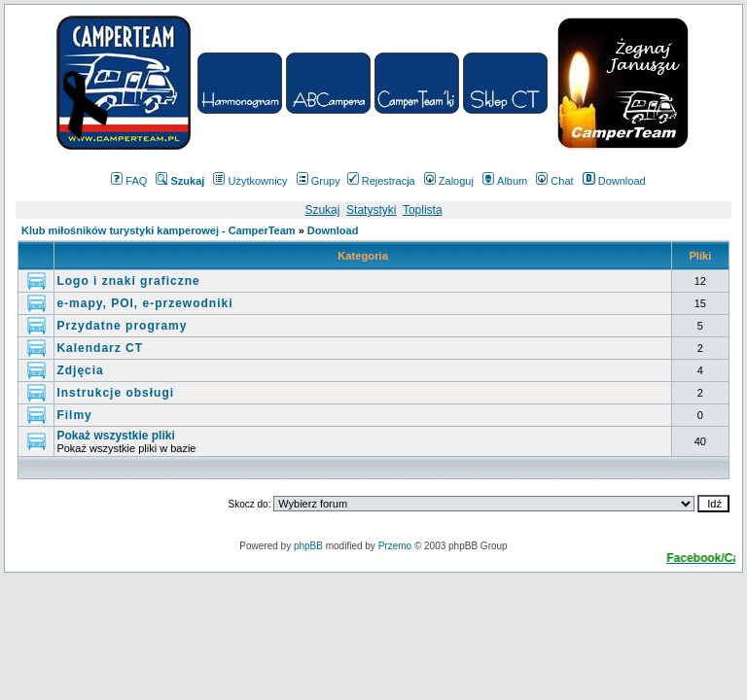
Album (505, 181)
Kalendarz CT (100, 348)
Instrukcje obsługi (115, 393)
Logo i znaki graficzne (128, 281)
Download (614, 181)
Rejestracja (381, 181)
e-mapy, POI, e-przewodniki (144, 303)
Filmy (74, 415)
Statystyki (371, 210)
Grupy (319, 181)
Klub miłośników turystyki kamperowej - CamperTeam (159, 230)
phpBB (308, 546)
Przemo (395, 546)
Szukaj (322, 210)
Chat (554, 181)
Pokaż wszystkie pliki (115, 436)
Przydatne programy (122, 326)
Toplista (423, 210)
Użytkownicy (250, 181)
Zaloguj (449, 181)
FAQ (129, 181)
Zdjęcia (80, 370)
